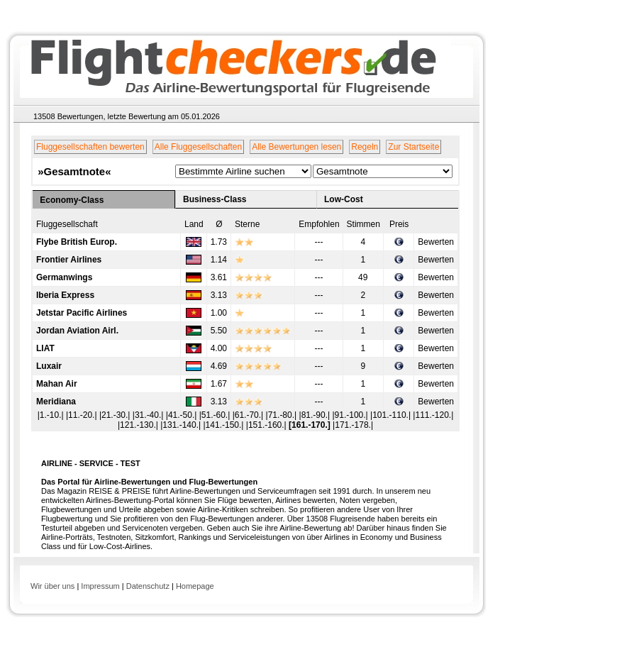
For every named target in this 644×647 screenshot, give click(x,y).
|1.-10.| (52, 415)
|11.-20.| (83, 415)
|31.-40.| (149, 415)
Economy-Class (72, 200)
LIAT (45, 348)
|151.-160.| (267, 425)
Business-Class (215, 199)
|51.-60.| (216, 415)
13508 (44, 116)
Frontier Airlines (69, 260)
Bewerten (436, 242)
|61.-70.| (249, 415)
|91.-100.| (351, 415)
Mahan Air (57, 384)
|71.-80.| (283, 415)
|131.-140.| (182, 425)
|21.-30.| (116, 415)
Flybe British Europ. (77, 242)
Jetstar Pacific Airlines (82, 313)
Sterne (247, 224)
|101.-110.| (392, 415)
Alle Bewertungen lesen (296, 147)
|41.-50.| (183, 415)
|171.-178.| (353, 425)
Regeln (365, 147)
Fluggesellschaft (67, 224)
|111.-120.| (433, 415)
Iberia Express (65, 295)
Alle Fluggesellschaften (198, 147)
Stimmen (363, 224)
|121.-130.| (139, 425)
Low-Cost (344, 199)
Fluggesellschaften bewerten (90, 147)
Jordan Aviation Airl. (77, 331)
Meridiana (56, 402)
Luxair (49, 366)
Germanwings (64, 277)
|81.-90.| (316, 415)
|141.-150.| (225, 425)
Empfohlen (319, 224)
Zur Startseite (413, 147)
